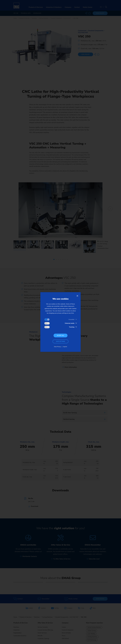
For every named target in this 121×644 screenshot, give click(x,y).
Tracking (72, 327)
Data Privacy (58, 347)
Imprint (65, 347)
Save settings (61, 341)
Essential (72, 319)
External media (70, 323)
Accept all (61, 335)
